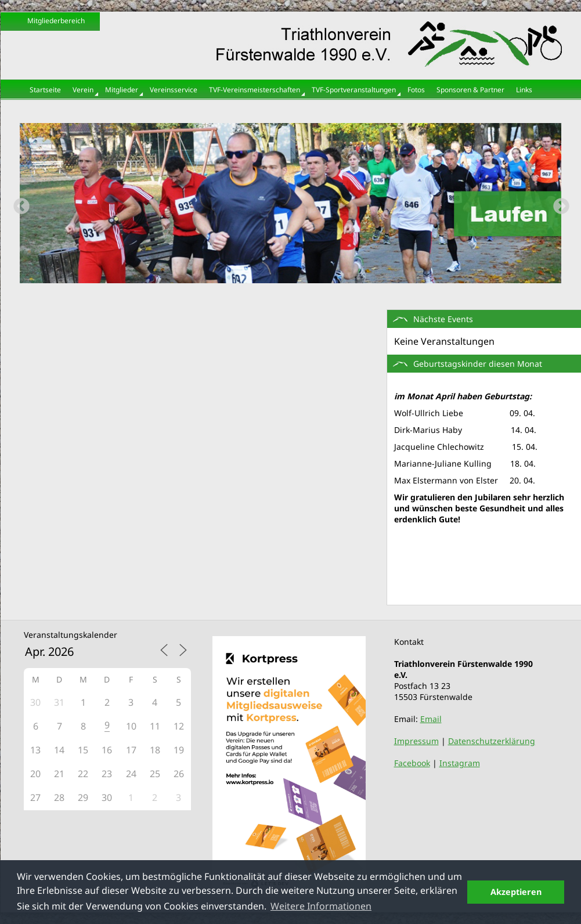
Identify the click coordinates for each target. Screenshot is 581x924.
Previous (18, 203)
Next (558, 203)
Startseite (45, 90)
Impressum (416, 741)
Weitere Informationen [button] (321, 906)
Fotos (416, 90)
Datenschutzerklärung (492, 741)
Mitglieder (122, 90)
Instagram (460, 763)
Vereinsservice (174, 90)
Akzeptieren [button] (516, 892)
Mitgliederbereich (56, 21)
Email (431, 719)
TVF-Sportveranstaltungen (354, 90)
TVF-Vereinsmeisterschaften (255, 90)
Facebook (412, 763)
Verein (83, 90)
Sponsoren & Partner (470, 90)
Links (524, 90)
